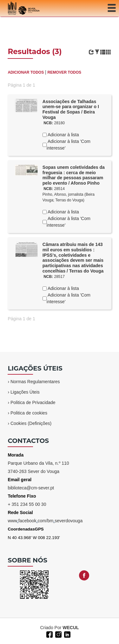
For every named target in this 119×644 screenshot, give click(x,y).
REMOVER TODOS (64, 72)
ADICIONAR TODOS (26, 72)
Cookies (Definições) (31, 423)
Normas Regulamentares (35, 382)
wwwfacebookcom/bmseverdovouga (45, 521)
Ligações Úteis (25, 392)
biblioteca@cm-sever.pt (31, 488)
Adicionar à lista (63, 135)
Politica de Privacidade (33, 402)
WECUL (71, 628)
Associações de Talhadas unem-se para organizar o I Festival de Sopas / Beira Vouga (71, 109)
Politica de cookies (29, 413)
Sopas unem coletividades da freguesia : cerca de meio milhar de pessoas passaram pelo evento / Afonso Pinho (74, 175)
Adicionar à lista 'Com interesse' (69, 145)
